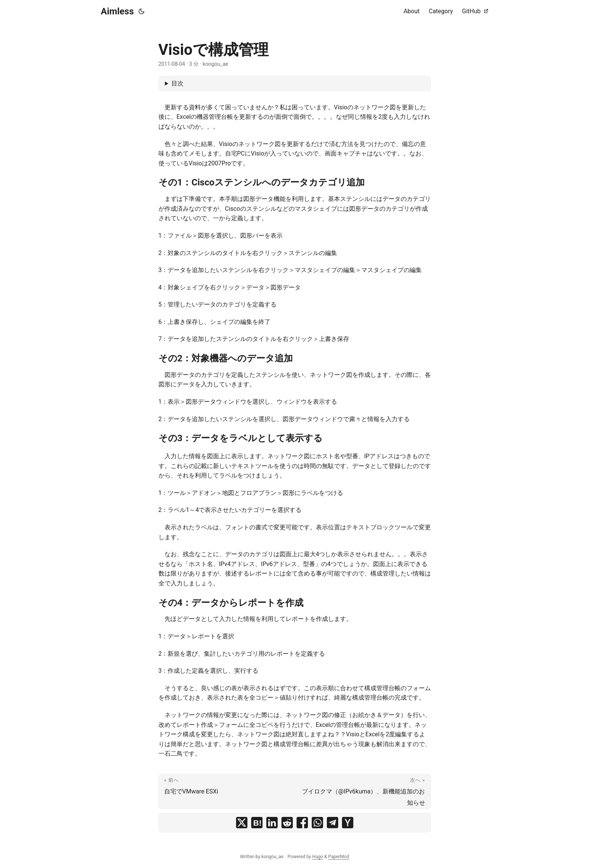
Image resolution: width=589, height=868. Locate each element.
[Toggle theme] (141, 11)
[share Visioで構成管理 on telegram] (333, 823)
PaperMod (338, 857)
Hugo (318, 857)
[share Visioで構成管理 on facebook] (302, 823)
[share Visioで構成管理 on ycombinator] (348, 823)
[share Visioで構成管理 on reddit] (287, 823)
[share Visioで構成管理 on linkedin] (272, 823)
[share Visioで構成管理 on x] (242, 823)
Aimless (117, 11)
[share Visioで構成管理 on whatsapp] (317, 823)
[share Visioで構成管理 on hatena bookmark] (257, 823)
